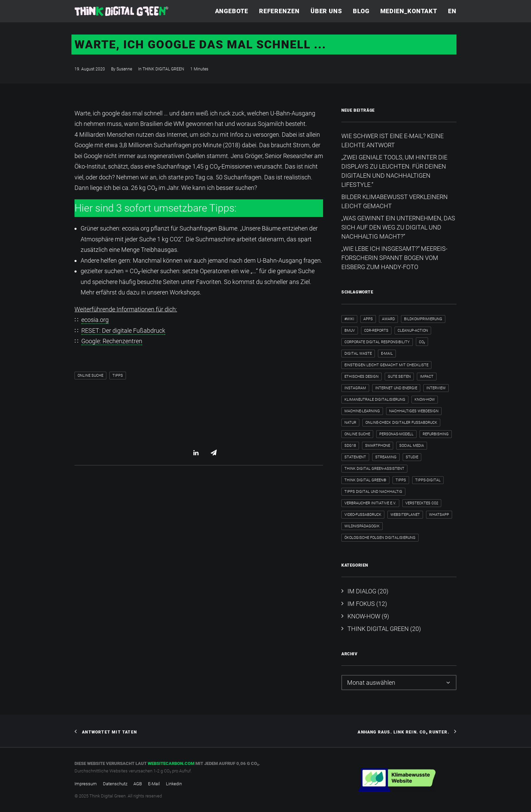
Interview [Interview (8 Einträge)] (436, 388)
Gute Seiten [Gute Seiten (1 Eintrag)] (399, 377)
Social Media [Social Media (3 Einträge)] (412, 446)
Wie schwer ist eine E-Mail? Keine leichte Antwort (392, 140)
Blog (361, 11)
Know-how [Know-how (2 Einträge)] (425, 400)
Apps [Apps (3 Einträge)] (368, 319)
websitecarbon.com (171, 763)
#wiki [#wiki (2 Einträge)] (349, 319)
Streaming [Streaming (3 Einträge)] (386, 457)
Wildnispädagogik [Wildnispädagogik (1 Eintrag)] (362, 526)
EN (452, 11)
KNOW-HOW (364, 616)
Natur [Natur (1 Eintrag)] (350, 423)
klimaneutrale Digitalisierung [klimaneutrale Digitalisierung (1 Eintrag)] (375, 400)
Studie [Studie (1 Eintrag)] (412, 457)
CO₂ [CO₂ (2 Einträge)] (422, 342)
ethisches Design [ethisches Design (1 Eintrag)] (362, 377)
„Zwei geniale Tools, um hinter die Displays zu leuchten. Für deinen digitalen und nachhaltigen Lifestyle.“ (394, 171)
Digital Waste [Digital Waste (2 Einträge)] (358, 354)
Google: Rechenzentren (112, 341)
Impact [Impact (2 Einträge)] (427, 377)
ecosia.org (95, 320)
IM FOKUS (361, 604)
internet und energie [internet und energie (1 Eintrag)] (396, 388)
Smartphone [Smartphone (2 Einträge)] (378, 446)
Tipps (118, 376)
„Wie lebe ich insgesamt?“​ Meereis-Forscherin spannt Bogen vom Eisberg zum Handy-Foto (394, 258)
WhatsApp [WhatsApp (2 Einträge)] (439, 515)
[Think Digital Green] (121, 11)
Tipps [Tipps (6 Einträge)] (401, 480)
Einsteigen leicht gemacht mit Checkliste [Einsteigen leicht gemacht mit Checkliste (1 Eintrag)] (386, 365)
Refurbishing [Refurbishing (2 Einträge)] (436, 434)
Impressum (86, 784)
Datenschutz (115, 784)
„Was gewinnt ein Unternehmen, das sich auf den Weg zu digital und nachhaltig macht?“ (398, 227)
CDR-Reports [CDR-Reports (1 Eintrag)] (376, 331)
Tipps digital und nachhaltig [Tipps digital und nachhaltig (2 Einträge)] (373, 492)
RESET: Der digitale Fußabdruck (123, 331)
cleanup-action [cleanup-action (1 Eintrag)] (413, 331)
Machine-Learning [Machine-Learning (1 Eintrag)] (362, 411)
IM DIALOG (362, 591)
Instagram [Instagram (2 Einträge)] (355, 388)
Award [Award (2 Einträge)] (388, 319)
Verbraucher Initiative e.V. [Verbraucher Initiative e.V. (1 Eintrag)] (370, 503)
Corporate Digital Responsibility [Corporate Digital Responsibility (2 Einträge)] (377, 342)
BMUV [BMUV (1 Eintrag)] (350, 331)
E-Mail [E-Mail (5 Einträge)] (387, 354)
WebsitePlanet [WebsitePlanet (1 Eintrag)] (405, 515)
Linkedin (174, 784)
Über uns (326, 11)
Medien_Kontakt (409, 11)
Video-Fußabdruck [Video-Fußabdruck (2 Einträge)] (363, 515)
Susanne (124, 69)
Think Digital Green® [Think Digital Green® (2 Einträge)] (365, 480)
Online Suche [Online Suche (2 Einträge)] (357, 434)
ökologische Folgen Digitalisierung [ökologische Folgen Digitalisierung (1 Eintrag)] (380, 538)
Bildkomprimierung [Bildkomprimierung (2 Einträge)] (423, 319)
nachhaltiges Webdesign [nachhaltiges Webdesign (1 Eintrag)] (414, 411)
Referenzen (279, 11)
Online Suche (90, 376)
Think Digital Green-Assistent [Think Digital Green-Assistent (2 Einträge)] (374, 469)
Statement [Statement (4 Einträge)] (355, 457)
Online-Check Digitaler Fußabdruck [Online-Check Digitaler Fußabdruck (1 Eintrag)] (401, 423)
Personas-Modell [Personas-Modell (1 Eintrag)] (396, 434)
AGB (138, 784)
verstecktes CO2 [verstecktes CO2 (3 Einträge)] (422, 503)
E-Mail (154, 784)
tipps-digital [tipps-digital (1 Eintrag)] (428, 480)
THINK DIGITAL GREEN (163, 69)
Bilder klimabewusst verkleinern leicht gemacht (395, 201)
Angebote (232, 11)
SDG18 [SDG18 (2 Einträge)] (350, 446)
